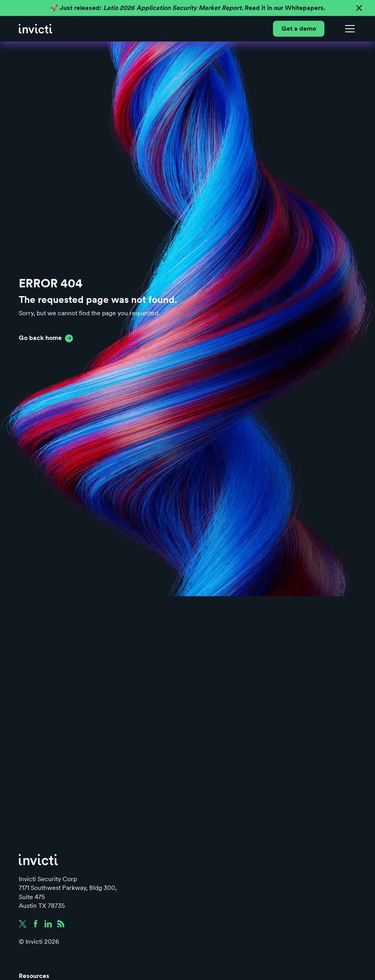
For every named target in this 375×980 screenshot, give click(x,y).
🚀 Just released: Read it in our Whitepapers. (188, 8)
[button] (348, 29)
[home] (35, 29)
